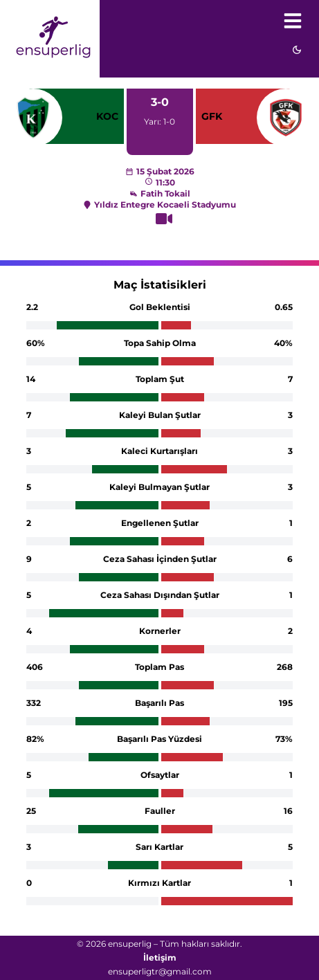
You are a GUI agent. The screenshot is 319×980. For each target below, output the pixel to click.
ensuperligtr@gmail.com (160, 971)
